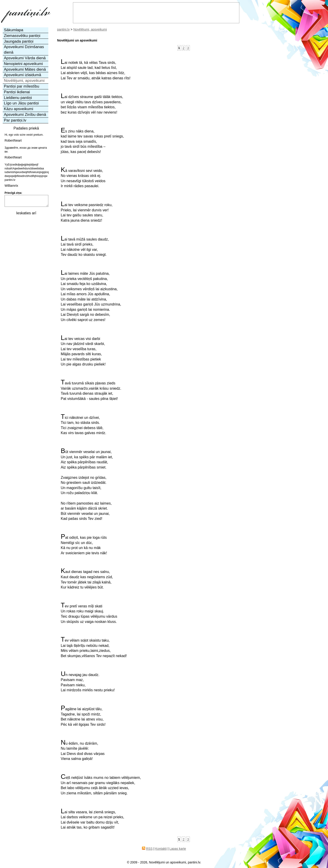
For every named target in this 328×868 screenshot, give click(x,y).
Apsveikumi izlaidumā (22, 75)
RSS (149, 849)
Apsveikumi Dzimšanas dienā (24, 50)
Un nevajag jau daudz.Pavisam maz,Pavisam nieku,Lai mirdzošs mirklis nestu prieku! (88, 682)
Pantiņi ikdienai (17, 92)
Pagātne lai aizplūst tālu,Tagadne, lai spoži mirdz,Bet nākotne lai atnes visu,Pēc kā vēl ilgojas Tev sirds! (83, 716)
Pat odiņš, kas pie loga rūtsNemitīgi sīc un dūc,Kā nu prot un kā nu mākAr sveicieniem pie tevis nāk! (84, 544)
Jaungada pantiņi (19, 41)
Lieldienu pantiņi (18, 98)
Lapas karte (178, 849)
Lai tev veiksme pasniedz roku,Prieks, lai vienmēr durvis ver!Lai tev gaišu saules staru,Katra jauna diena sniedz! (87, 212)
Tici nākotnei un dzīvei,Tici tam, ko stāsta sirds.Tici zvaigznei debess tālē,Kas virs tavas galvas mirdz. (84, 425)
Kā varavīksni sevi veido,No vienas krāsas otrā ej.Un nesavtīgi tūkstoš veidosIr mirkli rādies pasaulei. (83, 178)
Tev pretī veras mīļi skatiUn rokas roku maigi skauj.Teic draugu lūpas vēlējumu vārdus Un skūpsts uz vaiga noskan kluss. (89, 613)
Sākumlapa (14, 30)
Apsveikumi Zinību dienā (25, 115)
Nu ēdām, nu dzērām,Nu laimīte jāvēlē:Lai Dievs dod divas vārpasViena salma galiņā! (83, 750)
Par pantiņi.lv (15, 120)
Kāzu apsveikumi (19, 109)
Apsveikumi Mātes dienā (25, 69)
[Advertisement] (26, 286)
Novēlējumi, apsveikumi (90, 29)
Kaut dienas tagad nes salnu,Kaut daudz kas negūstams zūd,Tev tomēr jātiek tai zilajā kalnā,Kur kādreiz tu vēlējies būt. (87, 579)
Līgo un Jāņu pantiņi (21, 103)
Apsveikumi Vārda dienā (25, 58)
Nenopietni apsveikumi (23, 64)
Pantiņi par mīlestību (22, 86)
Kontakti (161, 849)
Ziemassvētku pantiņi (22, 36)
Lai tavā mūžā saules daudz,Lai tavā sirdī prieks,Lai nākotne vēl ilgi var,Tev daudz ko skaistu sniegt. (85, 246)
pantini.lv (63, 29)
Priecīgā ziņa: (13, 193)
